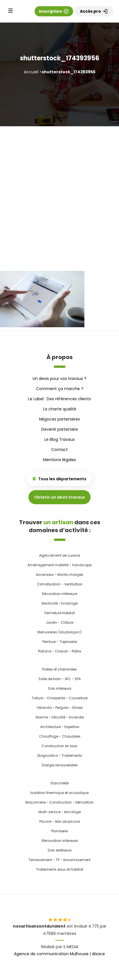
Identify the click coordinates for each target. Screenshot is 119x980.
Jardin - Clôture (60, 622)
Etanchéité (60, 783)
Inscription (54, 11)
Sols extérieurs (60, 850)
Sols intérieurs (60, 688)
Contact (60, 450)
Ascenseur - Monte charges (60, 575)
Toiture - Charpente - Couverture (60, 698)
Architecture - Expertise (60, 727)
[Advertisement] (60, 189)
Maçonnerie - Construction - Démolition (60, 802)
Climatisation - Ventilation (60, 584)
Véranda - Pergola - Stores (60, 708)
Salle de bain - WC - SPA (60, 679)
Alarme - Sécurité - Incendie (60, 717)
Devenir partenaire (60, 429)
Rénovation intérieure (60, 841)
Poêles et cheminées (60, 669)
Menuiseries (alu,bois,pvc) (60, 632)
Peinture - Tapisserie (60, 642)
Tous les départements (60, 479)
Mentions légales (60, 460)
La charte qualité (60, 409)
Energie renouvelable (60, 765)
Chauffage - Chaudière (60, 736)
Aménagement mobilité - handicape (60, 565)
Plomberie (60, 831)
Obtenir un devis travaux (60, 497)
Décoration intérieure (60, 594)
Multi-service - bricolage (60, 812)
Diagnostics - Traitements (60, 756)
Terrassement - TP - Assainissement (60, 860)
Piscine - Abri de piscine (60, 821)
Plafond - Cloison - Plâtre (60, 651)
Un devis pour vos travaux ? (60, 379)
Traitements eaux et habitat (60, 869)
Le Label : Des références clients (60, 399)
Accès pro (94, 11)
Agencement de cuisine (60, 555)
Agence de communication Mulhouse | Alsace (60, 954)
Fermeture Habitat (60, 613)
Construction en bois (60, 746)
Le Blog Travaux (60, 439)
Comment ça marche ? (60, 389)
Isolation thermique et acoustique (60, 793)
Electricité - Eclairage (60, 603)
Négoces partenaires (60, 419)
